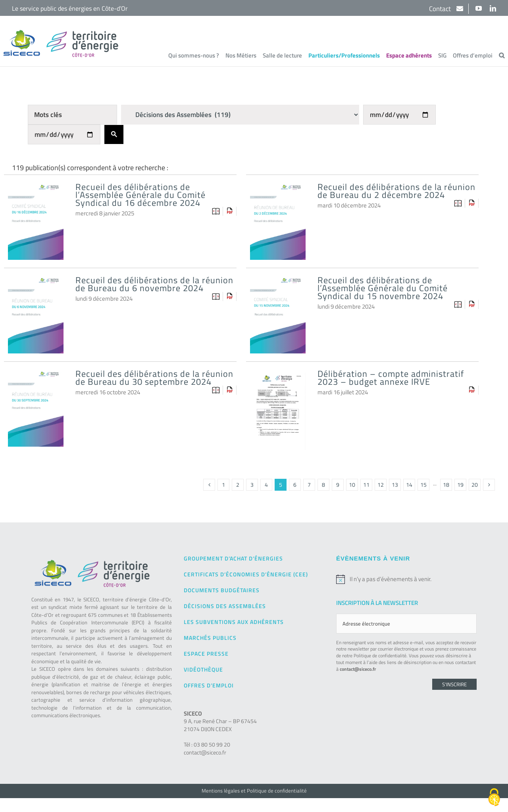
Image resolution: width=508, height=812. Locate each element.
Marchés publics (210, 638)
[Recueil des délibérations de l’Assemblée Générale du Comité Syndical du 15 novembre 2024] (278, 285)
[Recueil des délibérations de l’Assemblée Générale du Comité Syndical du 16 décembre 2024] (36, 191)
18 (446, 485)
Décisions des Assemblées (225, 606)
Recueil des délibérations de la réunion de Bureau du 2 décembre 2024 (396, 191)
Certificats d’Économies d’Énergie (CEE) (246, 574)
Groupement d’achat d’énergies (233, 558)
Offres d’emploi (209, 685)
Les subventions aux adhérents (234, 622)
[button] (502, 55)
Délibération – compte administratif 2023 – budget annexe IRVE (391, 378)
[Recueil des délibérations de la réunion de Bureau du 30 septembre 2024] (36, 378)
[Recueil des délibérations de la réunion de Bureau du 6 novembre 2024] (36, 285)
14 (409, 485)
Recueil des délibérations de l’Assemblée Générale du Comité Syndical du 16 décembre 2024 (140, 195)
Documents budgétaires (222, 590)
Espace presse (206, 654)
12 (381, 485)
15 (423, 485)
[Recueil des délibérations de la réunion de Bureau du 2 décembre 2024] (278, 191)
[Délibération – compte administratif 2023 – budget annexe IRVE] (278, 378)
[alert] (406, 579)
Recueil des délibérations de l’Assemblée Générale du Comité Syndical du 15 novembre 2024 (383, 288)
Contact (441, 9)
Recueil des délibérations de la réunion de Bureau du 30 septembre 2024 (154, 378)
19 (460, 485)
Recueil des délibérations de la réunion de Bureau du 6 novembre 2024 (154, 284)
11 (366, 485)
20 (475, 485)
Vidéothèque (203, 669)
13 (395, 485)
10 (352, 485)
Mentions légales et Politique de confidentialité (254, 791)
